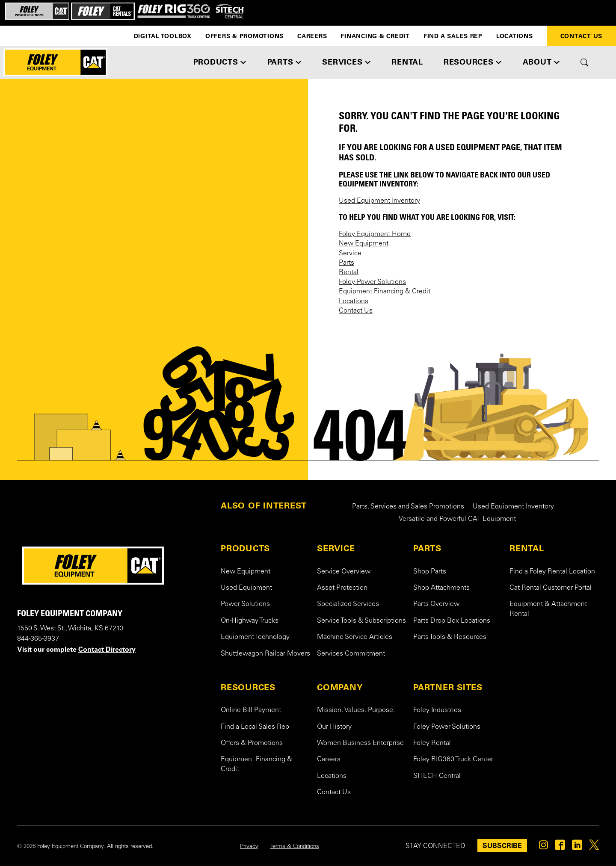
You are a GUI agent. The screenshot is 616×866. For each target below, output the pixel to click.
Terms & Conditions (295, 847)
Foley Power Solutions (372, 282)
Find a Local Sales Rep (255, 727)
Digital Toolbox (163, 36)
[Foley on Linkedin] (577, 847)
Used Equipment (246, 588)
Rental (349, 272)
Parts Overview (436, 604)
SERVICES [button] (342, 62)
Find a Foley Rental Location (552, 572)
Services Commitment (351, 654)
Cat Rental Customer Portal (551, 588)
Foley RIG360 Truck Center (453, 760)
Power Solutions (245, 604)
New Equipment (364, 244)
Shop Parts (430, 572)
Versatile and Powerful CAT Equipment (457, 519)
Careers (312, 36)
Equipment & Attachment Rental (548, 609)
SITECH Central (437, 776)
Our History (334, 727)
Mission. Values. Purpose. (356, 710)
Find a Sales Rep (453, 36)
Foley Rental (432, 743)
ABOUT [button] (537, 62)
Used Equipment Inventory (379, 201)
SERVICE (336, 548)
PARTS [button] (280, 62)
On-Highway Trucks (250, 621)
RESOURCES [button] (469, 62)
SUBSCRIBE (502, 845)
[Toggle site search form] (585, 62)
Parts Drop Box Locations (452, 621)
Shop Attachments (441, 588)
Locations (515, 36)
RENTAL (527, 548)
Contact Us (582, 36)
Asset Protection (342, 588)
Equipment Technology (255, 637)
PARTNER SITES (448, 687)
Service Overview (344, 572)
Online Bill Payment (251, 710)
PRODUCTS (245, 548)
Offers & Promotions (244, 36)
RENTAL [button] (407, 62)
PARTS (427, 548)
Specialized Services (348, 604)
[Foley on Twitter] (594, 847)
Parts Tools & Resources (450, 637)
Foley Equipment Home (375, 234)
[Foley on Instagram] (543, 847)
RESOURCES (248, 687)
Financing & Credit (375, 36)
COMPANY (340, 687)
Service (350, 254)
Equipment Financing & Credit (385, 292)
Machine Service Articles (355, 637)
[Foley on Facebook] (560, 847)
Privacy (249, 847)
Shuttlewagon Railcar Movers (265, 654)
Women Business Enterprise (360, 743)
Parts (346, 263)
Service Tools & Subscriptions (361, 621)
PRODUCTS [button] (216, 62)
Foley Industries (437, 710)
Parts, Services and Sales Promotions (408, 507)
